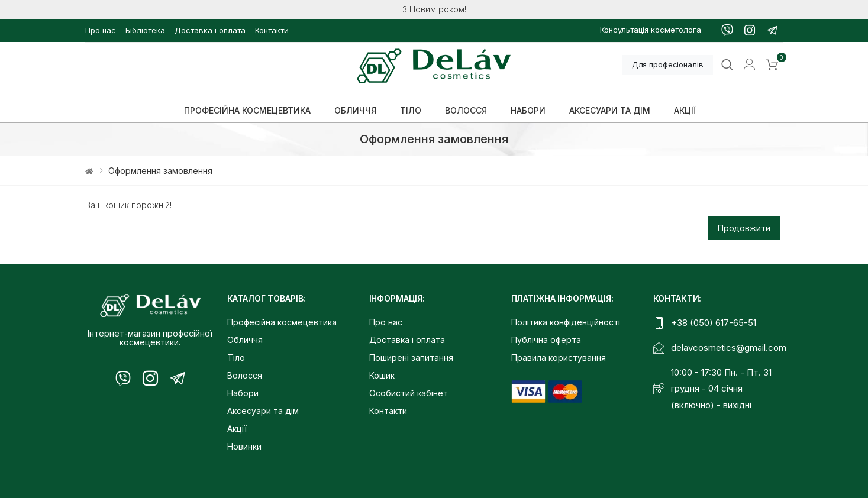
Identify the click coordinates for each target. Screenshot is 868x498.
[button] (772, 65)
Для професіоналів (668, 64)
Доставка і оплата (210, 30)
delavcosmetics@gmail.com (729, 347)
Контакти (272, 30)
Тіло (236, 358)
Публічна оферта (546, 340)
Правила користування (559, 358)
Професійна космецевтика (282, 322)
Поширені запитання (411, 358)
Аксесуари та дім (263, 411)
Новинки (244, 446)
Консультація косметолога (651, 30)
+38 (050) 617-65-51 (714, 323)
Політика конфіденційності (566, 322)
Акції (237, 429)
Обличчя (245, 340)
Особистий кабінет (409, 393)
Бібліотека (145, 30)
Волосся (245, 375)
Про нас (101, 30)
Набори (243, 393)
